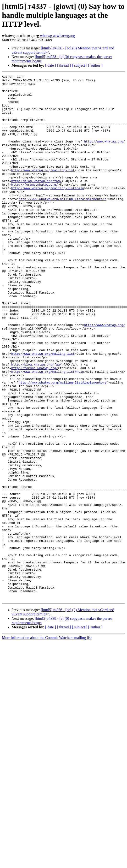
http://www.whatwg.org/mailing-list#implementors (63, 224)
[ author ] (95, 65)
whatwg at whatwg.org (57, 36)
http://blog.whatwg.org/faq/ (36, 202)
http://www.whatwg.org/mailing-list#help (48, 211)
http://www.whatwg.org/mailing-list (43, 189)
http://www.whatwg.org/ (105, 155)
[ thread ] (64, 65)
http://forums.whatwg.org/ (35, 207)
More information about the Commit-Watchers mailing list (47, 743)
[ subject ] (80, 65)
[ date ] (51, 65)
